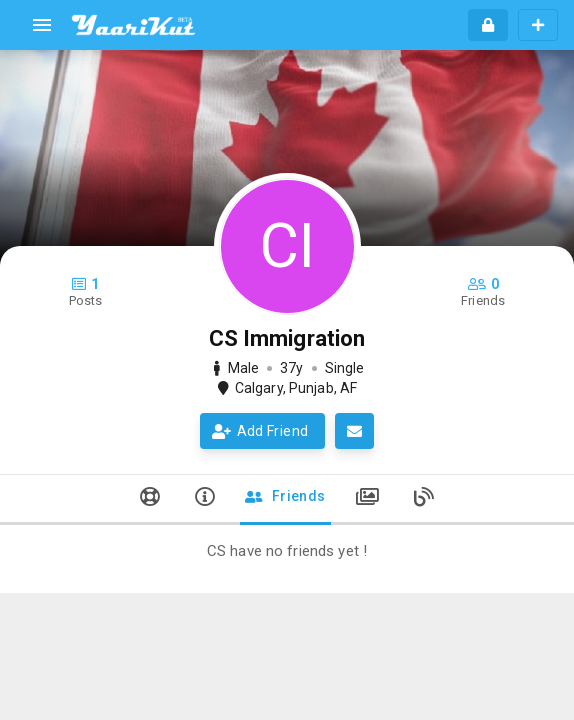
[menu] (42, 25)
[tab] (150, 500)
